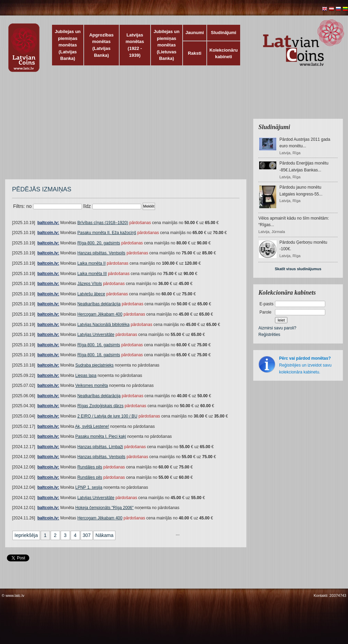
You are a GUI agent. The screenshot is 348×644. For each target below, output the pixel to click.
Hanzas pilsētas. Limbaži (100, 447)
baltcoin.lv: (48, 223)
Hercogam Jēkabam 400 (100, 314)
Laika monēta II (91, 263)
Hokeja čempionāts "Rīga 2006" (104, 508)
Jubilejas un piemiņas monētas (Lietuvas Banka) (167, 45)
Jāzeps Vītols (89, 284)
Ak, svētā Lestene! (92, 426)
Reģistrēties (269, 335)
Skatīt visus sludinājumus (298, 269)
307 (87, 535)
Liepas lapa (86, 376)
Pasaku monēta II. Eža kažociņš (107, 233)
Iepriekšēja (26, 535)
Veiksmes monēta (91, 386)
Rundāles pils (90, 467)
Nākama (104, 535)
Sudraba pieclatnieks (94, 365)
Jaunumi (195, 33)
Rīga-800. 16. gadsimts (99, 345)
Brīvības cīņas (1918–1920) (103, 223)
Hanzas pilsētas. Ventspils (101, 253)
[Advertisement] (114, 129)
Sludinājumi (224, 33)
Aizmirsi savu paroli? (277, 328)
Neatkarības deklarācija (99, 304)
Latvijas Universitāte (96, 335)
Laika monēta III (92, 274)
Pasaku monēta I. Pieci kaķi (100, 436)
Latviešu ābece (91, 294)
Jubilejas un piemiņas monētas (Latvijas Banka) (68, 45)
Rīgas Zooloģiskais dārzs (100, 406)
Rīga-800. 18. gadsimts (99, 355)
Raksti (195, 53)
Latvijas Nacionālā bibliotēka (103, 325)
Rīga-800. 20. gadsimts (99, 243)
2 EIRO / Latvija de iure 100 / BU (107, 416)
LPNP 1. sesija (89, 487)
